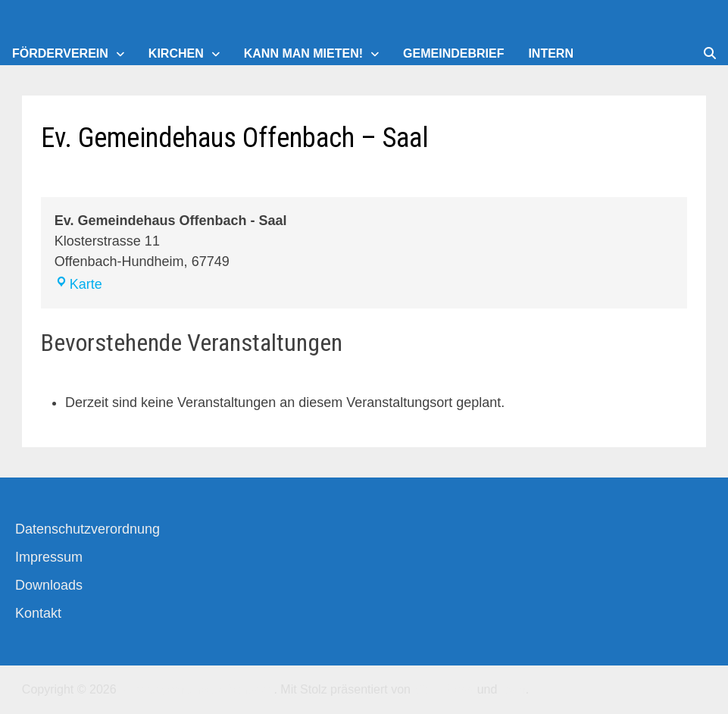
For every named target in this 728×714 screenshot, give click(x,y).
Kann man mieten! (303, 53)
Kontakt (38, 613)
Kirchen (176, 53)
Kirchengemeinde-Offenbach (197, 689)
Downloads (49, 585)
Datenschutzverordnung (87, 529)
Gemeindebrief (453, 53)
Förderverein (60, 53)
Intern (551, 53)
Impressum (49, 557)
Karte (78, 284)
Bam (513, 689)
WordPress (444, 689)
